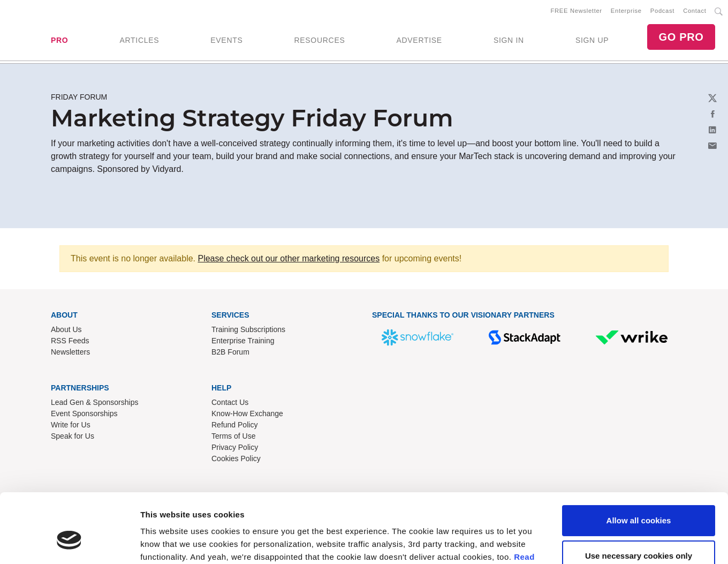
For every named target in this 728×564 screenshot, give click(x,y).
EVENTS (226, 40)
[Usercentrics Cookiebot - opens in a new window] (69, 543)
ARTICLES (139, 40)
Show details (165, 543)
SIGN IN (509, 40)
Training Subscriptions (248, 330)
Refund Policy (234, 425)
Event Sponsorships (84, 414)
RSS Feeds (70, 341)
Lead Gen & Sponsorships (94, 403)
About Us (66, 330)
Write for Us (71, 425)
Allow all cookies (639, 464)
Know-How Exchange (247, 414)
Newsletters (70, 352)
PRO (59, 40)
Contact (695, 11)
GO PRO (681, 37)
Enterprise (626, 11)
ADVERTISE (419, 40)
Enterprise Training (243, 341)
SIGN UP (592, 40)
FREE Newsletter (577, 11)
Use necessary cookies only (639, 499)
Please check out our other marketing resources (289, 259)
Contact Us (230, 403)
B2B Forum (230, 352)
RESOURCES (319, 40)
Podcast (662, 11)
